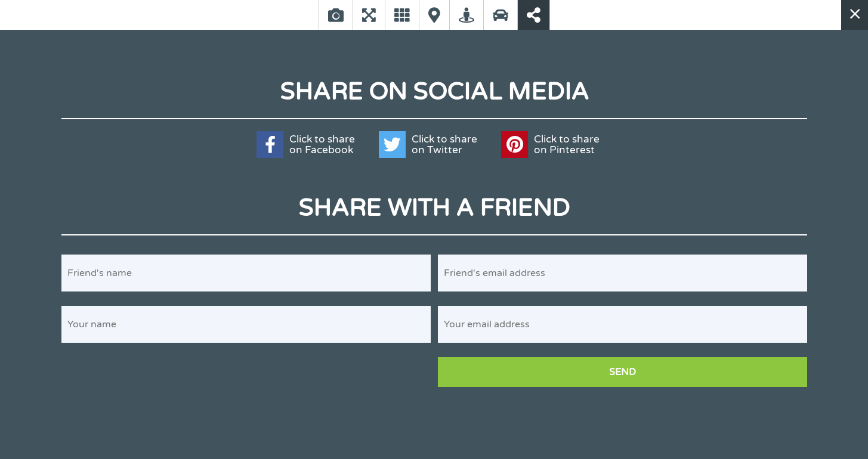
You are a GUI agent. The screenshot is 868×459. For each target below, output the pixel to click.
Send (623, 372)
